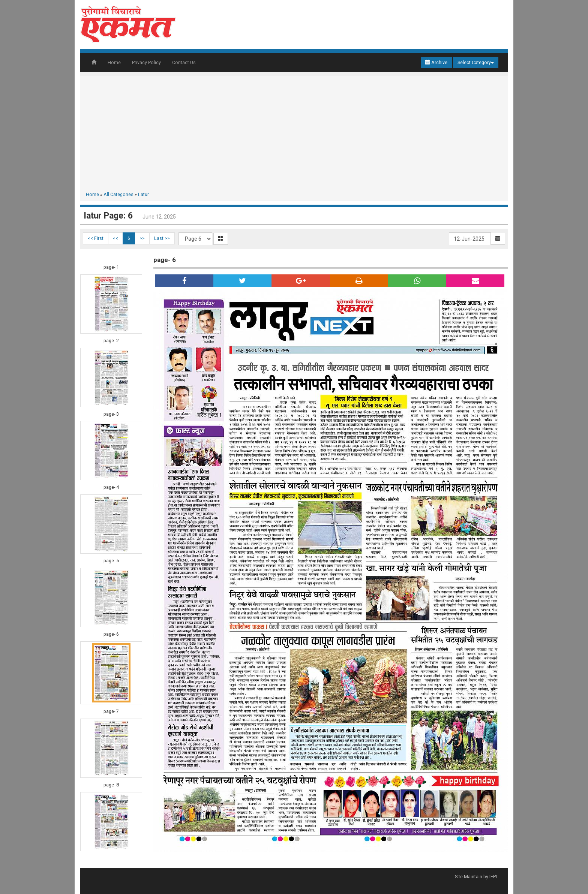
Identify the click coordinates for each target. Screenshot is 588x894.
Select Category (476, 62)
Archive (436, 62)
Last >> (162, 238)
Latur (143, 194)
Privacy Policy (146, 62)
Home (114, 62)
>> (142, 238)
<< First (96, 238)
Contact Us (184, 62)
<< (115, 238)
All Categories (118, 194)
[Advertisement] (294, 135)
